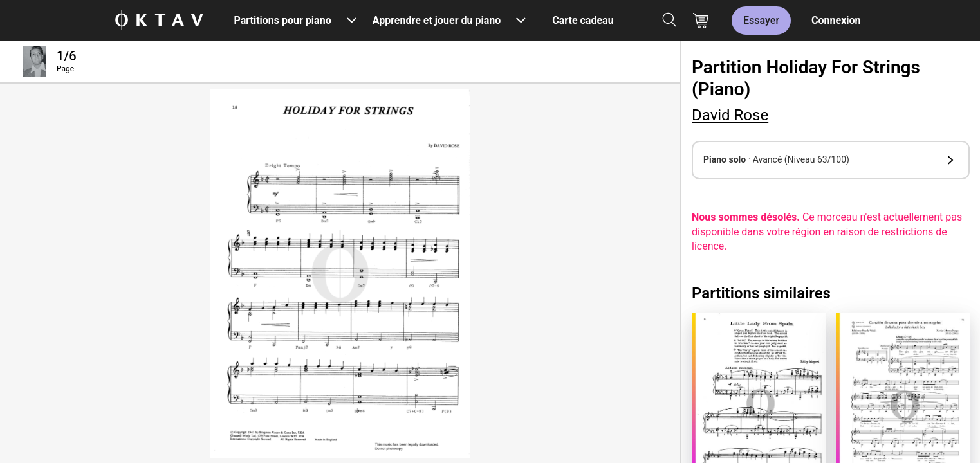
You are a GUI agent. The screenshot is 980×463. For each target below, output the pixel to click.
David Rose (730, 115)
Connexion (836, 20)
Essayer (761, 20)
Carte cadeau (583, 20)
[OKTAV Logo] (159, 21)
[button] (831, 160)
